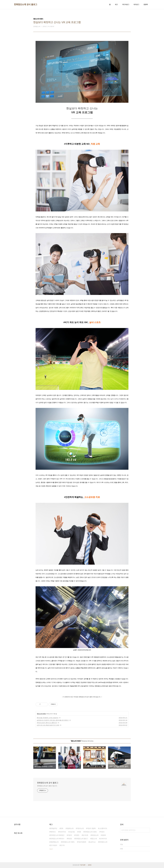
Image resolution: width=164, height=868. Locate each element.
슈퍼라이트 (104, 839)
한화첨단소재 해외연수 (57, 839)
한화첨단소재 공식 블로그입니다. (47, 786)
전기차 (63, 845)
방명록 (146, 5)
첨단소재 (94, 839)
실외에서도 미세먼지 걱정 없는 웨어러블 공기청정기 (53, 720)
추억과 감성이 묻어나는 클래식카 (47, 723)
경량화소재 (70, 828)
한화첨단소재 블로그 (82, 839)
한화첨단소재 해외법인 (57, 835)
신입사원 (72, 832)
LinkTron (93, 842)
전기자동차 (54, 845)
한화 (62, 828)
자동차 (70, 835)
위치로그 (136, 5)
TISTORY (83, 865)
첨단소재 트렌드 (41, 714)
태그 (116, 5)
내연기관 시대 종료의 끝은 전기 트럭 (48, 725)
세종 (80, 832)
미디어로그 (126, 5)
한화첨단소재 (103, 842)
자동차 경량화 (91, 828)
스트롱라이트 (103, 828)
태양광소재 (95, 835)
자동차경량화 (82, 842)
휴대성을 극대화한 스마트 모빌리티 (48, 718)
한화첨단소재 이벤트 (68, 842)
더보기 (51, 849)
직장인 (102, 832)
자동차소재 (80, 828)
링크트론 (85, 835)
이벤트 (77, 835)
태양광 (70, 839)
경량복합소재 (54, 842)
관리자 (90, 865)
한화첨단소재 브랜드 (91, 832)
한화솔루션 (54, 828)
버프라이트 (63, 832)
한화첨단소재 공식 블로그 (26, 5)
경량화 (104, 835)
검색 (148, 830)
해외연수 (53, 832)
